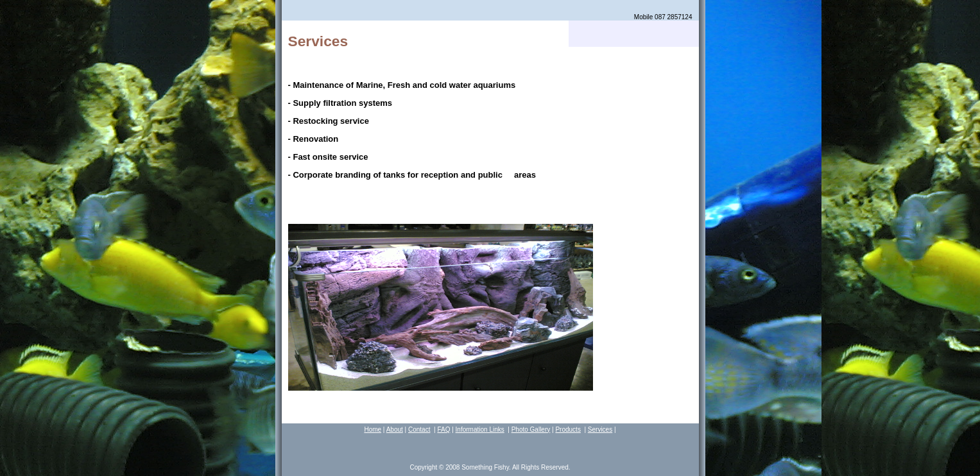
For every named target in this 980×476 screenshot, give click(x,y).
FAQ (443, 429)
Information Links (480, 429)
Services (600, 429)
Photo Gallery (531, 429)
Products (568, 429)
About (395, 429)
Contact (419, 429)
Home (373, 429)
